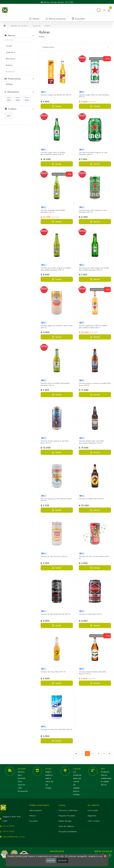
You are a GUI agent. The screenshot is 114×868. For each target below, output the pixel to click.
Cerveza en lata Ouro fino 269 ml (54, 556)
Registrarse (92, 816)
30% (27, 99)
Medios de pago (65, 821)
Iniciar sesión (93, 810)
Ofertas (34, 19)
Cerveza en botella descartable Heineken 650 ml (53, 211)
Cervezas (36, 26)
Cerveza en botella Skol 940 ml (91, 499)
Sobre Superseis (35, 810)
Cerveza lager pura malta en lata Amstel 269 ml (57, 327)
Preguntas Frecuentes (67, 816)
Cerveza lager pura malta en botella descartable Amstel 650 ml (93, 327)
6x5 (9, 116)
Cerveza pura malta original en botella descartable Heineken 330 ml (56, 269)
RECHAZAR (62, 860)
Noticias (32, 816)
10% (9, 99)
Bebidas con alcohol (19, 26)
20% (18, 99)
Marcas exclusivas (56, 19)
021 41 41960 (9, 826)
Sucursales (78, 19)
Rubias (48, 26)
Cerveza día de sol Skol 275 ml (53, 672)
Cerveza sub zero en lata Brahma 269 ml (94, 557)
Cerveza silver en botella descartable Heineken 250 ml (55, 384)
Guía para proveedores (68, 832)
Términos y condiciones (68, 810)
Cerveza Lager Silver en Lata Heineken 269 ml (94, 96)
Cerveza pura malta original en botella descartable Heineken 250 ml (94, 269)
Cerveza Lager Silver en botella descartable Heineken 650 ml (53, 154)
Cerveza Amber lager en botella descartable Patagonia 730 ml (91, 442)
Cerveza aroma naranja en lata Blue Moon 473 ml (55, 442)
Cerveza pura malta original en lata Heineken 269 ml (93, 211)
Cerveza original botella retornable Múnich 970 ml (92, 673)
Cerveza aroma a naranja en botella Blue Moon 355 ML (95, 384)
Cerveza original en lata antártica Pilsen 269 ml (56, 500)
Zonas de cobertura (66, 826)
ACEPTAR (51, 860)
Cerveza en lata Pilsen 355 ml (90, 614)
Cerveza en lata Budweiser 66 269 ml (56, 614)
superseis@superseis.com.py (14, 837)
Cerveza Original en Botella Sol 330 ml (56, 95)
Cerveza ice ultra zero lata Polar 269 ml (56, 729)
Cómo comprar (94, 821)
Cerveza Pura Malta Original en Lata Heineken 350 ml (93, 154)
